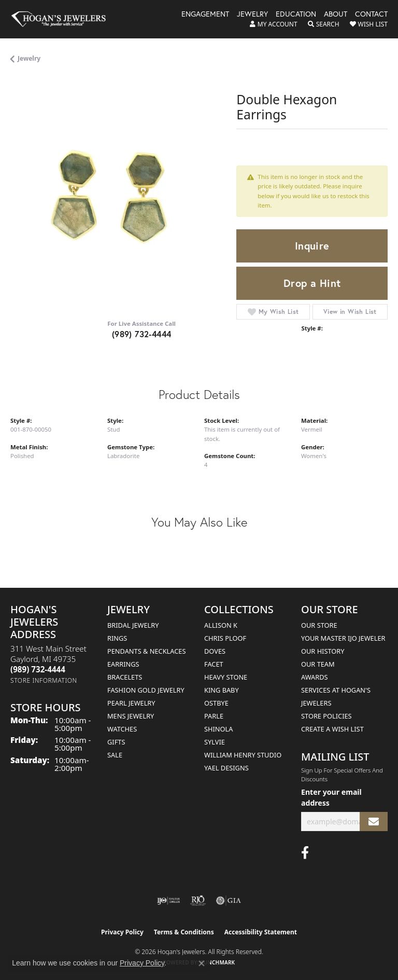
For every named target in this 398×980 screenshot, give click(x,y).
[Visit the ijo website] (169, 901)
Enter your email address (331, 797)
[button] (274, 24)
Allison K (221, 625)
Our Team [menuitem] (318, 664)
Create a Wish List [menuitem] (332, 729)
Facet (214, 664)
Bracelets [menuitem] (125, 677)
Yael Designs (226, 768)
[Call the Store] (38, 669)
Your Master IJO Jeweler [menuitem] (343, 638)
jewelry (29, 58)
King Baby (222, 690)
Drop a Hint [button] (312, 283)
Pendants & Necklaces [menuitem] (146, 651)
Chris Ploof (225, 638)
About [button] (336, 15)
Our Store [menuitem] (319, 625)
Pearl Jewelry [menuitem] (131, 703)
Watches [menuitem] (122, 729)
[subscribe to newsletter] (374, 822)
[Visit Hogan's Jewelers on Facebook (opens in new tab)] (305, 853)
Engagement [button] (205, 15)
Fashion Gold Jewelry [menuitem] (146, 690)
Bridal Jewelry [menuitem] (133, 625)
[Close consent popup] (202, 963)
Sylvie (215, 742)
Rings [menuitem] (117, 638)
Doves (215, 651)
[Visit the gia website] (229, 901)
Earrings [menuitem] (123, 664)
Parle (214, 716)
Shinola (218, 729)
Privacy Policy (122, 932)
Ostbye (216, 703)
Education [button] (296, 15)
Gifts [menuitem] (116, 742)
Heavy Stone (226, 677)
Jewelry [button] (252, 15)
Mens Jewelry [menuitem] (131, 716)
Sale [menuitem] (115, 755)
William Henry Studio (243, 755)
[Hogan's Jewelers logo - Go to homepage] (63, 19)
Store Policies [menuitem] (326, 716)
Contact (371, 15)
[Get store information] (44, 680)
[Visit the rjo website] (198, 901)
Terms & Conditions (184, 932)
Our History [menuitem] (323, 651)
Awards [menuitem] (315, 677)
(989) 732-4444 (142, 334)
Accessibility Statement (261, 932)
